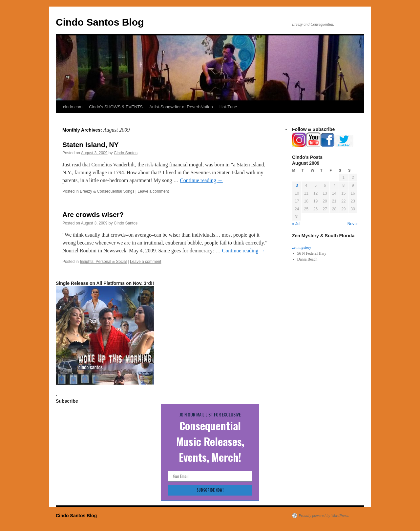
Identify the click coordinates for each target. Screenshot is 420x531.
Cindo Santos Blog (100, 22)
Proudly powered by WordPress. (324, 516)
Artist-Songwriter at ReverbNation (181, 107)
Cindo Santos (126, 153)
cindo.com (73, 107)
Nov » (353, 224)
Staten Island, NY (91, 145)
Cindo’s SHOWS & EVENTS (116, 107)
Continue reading (201, 180)
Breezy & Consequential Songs (107, 191)
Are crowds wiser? (93, 214)
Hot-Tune (228, 107)
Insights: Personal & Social (103, 262)
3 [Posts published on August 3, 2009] (297, 185)
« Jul (296, 224)
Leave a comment (153, 191)
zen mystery (302, 247)
